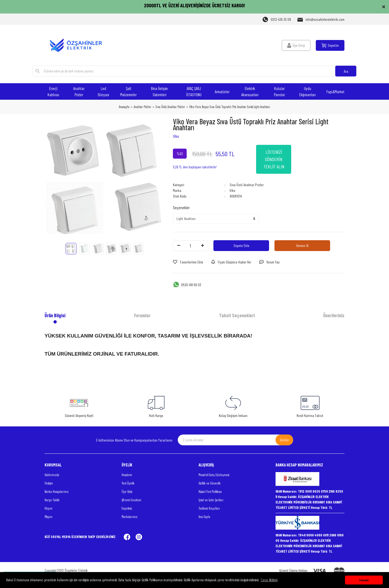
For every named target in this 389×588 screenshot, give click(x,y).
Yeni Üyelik (128, 483)
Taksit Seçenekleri (237, 315)
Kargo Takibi (52, 500)
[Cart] (330, 45)
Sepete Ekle (241, 245)
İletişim (49, 483)
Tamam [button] (364, 580)
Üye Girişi (127, 492)
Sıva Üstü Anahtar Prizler (247, 185)
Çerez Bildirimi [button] (269, 580)
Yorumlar (142, 315)
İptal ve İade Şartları (211, 500)
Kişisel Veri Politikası (210, 492)
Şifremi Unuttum (131, 500)
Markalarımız (130, 517)
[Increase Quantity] (202, 246)
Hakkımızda (52, 475)
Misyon (48, 517)
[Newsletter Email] (235, 440)
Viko (176, 136)
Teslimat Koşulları (209, 508)
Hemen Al (302, 245)
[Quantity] (190, 246)
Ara (346, 71)
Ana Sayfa (204, 517)
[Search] (195, 71)
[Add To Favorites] (188, 262)
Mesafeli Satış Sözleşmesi (214, 475)
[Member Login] (296, 45)
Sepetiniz (127, 508)
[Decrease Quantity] (179, 246)
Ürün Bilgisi (55, 315)
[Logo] (79, 45)
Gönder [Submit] (284, 440)
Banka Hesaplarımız (57, 492)
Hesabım (127, 475)
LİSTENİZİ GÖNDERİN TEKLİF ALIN (274, 159)
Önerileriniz (334, 315)
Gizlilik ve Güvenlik (210, 483)
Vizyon (48, 508)
